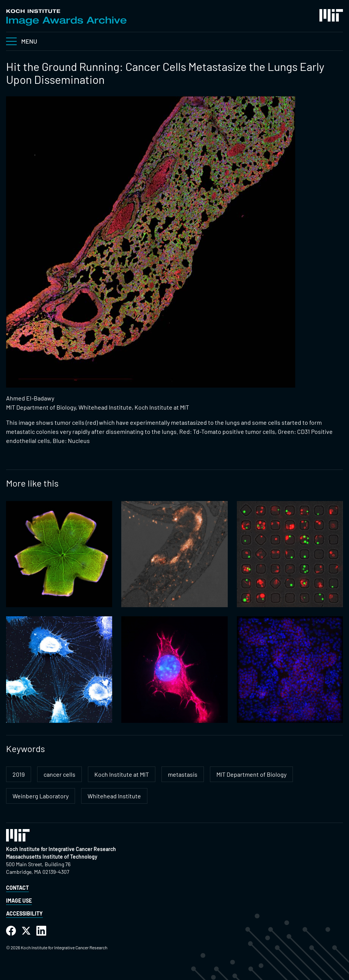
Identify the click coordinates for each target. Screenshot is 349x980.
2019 (19, 774)
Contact (17, 888)
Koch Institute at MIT (122, 774)
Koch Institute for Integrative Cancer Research (61, 849)
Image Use (19, 901)
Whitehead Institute (114, 796)
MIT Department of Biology (251, 774)
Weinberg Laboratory (41, 796)
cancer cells (59, 774)
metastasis (183, 774)
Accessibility (24, 913)
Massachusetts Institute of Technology (52, 857)
